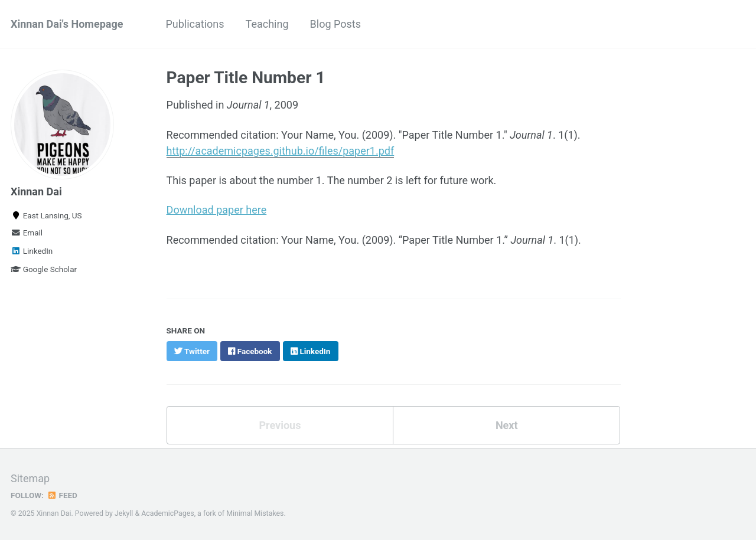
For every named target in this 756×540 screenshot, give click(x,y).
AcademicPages (167, 513)
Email (27, 233)
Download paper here (217, 210)
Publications (195, 24)
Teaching (267, 24)
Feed (62, 495)
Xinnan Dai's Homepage (67, 24)
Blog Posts (335, 24)
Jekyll (124, 513)
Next (507, 425)
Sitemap (30, 478)
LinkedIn (32, 251)
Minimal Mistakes (255, 513)
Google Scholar (44, 269)
